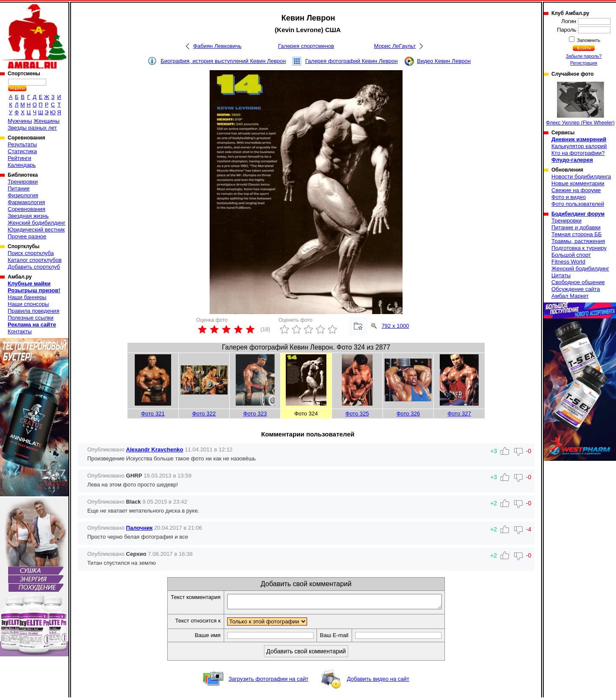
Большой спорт (571, 255)
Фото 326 (408, 414)
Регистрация (584, 63)
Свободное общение (578, 282)
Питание (19, 188)
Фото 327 (459, 414)
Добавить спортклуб (34, 267)
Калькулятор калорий (579, 146)
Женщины (46, 121)
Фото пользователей (578, 204)
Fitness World (568, 262)
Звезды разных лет (32, 128)
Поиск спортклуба (31, 253)
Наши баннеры (27, 297)
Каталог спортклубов (35, 260)
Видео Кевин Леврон (444, 61)
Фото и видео (569, 197)
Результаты (22, 144)
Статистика (22, 151)
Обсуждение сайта (576, 289)
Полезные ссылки (31, 318)
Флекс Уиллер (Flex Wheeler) (580, 104)
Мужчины (20, 121)
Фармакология (26, 202)
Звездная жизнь (28, 216)
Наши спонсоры (28, 304)
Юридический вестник (36, 230)
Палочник (139, 528)
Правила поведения (34, 311)
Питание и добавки (576, 227)
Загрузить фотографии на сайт (268, 681)
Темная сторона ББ (577, 234)
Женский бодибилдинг (37, 223)
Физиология (23, 195)
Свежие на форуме (576, 190)
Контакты (20, 331)
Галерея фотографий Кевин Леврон (352, 61)
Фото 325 (357, 414)
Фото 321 (153, 414)
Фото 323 (255, 414)
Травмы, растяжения (578, 241)
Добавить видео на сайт (378, 681)
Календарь (22, 165)
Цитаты (561, 275)
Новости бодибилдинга (581, 176)
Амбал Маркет (570, 296)
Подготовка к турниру (579, 248)
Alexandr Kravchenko (155, 449)
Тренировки (23, 182)
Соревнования (27, 209)
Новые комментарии (578, 183)
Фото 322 (204, 414)
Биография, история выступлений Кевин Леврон (224, 61)
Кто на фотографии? (578, 153)
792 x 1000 (395, 326)
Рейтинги (19, 158)
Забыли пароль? (584, 56)
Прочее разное (27, 236)
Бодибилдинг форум (578, 214)
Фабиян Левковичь (217, 46)
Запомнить (588, 40)
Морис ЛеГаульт (395, 46)
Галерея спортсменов (306, 46)
